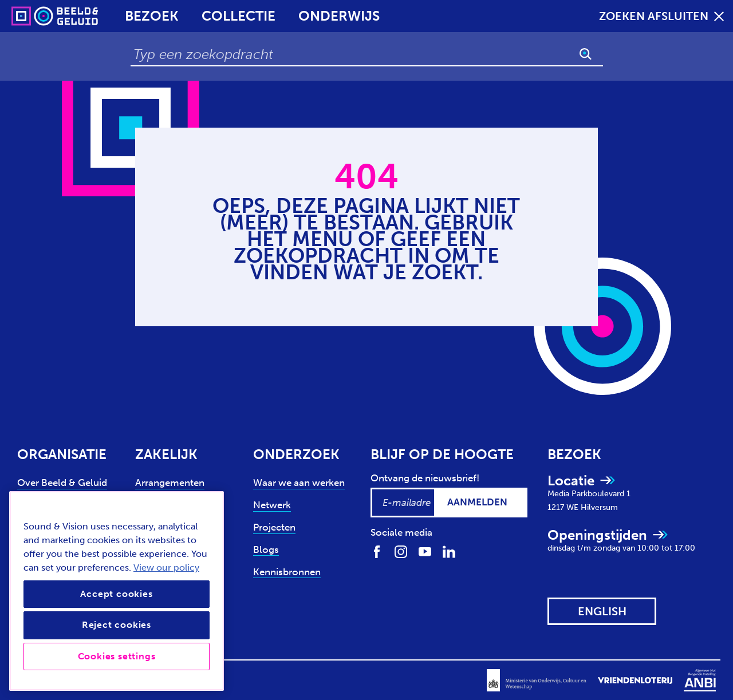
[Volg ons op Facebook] (377, 551)
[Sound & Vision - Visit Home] (33, 16)
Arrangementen (170, 483)
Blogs (266, 549)
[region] (117, 591)
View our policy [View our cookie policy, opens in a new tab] (166, 567)
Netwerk (272, 505)
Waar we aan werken (299, 483)
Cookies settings (117, 656)
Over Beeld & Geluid (62, 483)
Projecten (274, 527)
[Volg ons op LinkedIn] (449, 551)
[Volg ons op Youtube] (425, 551)
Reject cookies (117, 625)
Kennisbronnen (287, 572)
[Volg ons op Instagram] (401, 551)
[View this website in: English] (602, 611)
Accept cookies (116, 594)
